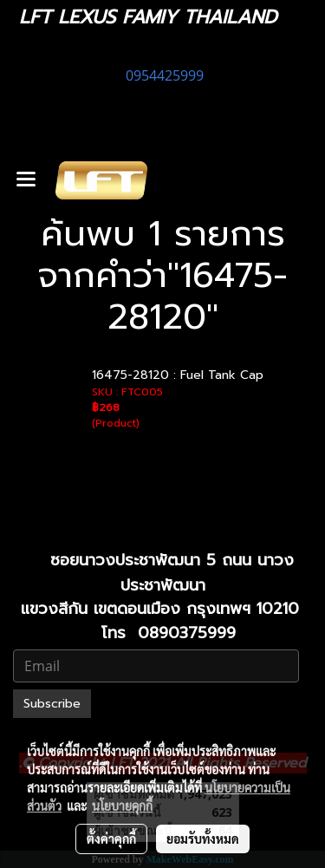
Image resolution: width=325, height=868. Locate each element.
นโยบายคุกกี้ (122, 806)
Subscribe (52, 704)
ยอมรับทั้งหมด (203, 839)
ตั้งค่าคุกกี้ (111, 839)
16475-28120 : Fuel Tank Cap (178, 375)
